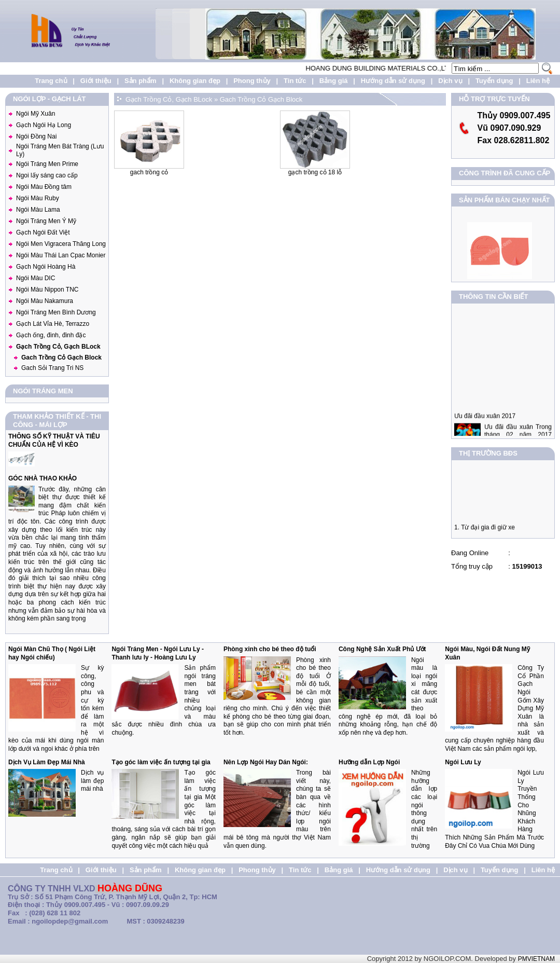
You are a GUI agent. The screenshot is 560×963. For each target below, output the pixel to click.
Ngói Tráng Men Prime (47, 164)
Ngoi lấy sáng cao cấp (47, 175)
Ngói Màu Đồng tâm (44, 187)
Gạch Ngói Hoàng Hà (46, 267)
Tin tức (295, 81)
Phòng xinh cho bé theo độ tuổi (270, 649)
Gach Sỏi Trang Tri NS (52, 368)
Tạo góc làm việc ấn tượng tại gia (161, 762)
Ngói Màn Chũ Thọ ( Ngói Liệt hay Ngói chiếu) (52, 653)
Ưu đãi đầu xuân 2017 (485, 423)
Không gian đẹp (195, 81)
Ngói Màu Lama (38, 210)
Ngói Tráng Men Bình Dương (56, 312)
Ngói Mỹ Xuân (36, 114)
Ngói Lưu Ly (463, 762)
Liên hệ (538, 81)
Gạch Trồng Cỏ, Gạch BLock (58, 347)
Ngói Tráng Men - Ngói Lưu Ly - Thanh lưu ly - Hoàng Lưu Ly (158, 653)
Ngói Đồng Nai (36, 136)
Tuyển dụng (494, 81)
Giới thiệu (96, 81)
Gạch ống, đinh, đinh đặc (51, 335)
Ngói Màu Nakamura (45, 301)
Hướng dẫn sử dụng (393, 81)
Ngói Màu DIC (36, 278)
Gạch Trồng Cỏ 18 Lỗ (315, 172)
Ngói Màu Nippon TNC (47, 290)
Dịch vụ (450, 81)
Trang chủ (51, 81)
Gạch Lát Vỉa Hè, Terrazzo (53, 324)
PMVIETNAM (536, 959)
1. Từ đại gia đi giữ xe (485, 531)
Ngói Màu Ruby (38, 198)
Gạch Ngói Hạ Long (44, 125)
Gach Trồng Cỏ (149, 172)
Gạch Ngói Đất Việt (43, 232)
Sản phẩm (141, 81)
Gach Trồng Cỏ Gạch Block (61, 357)
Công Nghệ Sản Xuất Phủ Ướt (382, 649)
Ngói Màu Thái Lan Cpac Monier (61, 255)
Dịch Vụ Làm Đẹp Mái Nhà (47, 762)
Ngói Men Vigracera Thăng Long (61, 244)
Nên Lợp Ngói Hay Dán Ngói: (266, 762)
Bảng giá (334, 81)
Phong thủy (252, 81)
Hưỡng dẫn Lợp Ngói (369, 762)
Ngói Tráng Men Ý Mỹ (46, 221)
